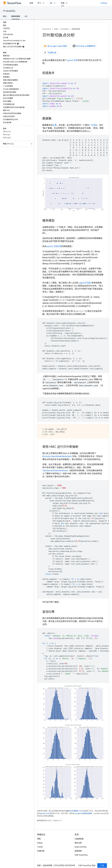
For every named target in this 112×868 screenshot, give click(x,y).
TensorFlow (47, 29)
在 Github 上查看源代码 (84, 46)
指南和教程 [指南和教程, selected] (16, 16)
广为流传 (93, 125)
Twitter (40, 847)
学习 (39, 3)
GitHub (104, 3)
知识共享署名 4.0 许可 (77, 811)
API (51, 3)
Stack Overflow (81, 847)
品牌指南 (78, 851)
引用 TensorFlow (81, 855)
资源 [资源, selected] (63, 3)
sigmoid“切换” (85, 283)
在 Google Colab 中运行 (56, 46)
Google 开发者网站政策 (83, 813)
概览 (5, 16)
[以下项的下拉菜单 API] (55, 3)
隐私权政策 (48, 865)
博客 (39, 839)
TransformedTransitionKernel (55, 470)
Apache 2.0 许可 (45, 813)
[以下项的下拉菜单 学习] (44, 3)
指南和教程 (76, 29)
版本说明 (78, 843)
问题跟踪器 (79, 839)
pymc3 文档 (72, 60)
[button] (15, 144)
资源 (56, 29)
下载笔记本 (50, 53)
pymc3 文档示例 (54, 246)
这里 (55, 125)
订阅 (102, 865)
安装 (31, 3)
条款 (39, 865)
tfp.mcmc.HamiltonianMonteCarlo (57, 456)
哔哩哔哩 (41, 851)
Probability (9, 11)
